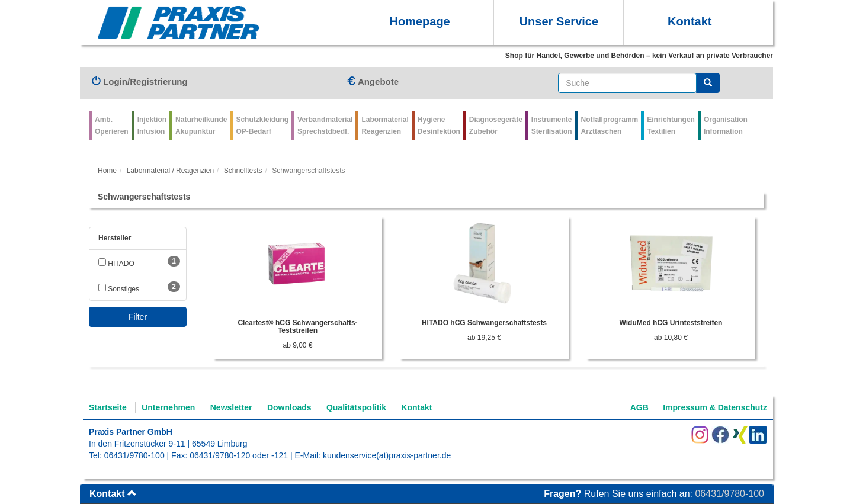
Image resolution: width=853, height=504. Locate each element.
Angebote (373, 81)
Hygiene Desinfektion (439, 126)
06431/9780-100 (134, 455)
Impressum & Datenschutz (715, 407)
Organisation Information (726, 126)
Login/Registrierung (140, 81)
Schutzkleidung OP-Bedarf (262, 126)
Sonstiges (119, 289)
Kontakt (690, 21)
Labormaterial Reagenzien (385, 126)
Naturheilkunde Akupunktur (201, 126)
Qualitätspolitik (356, 407)
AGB (639, 407)
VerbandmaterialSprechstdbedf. (325, 126)
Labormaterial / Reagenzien (170, 171)
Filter (138, 317)
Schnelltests (243, 171)
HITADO (116, 264)
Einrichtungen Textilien (671, 126)
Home (107, 171)
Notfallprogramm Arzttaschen (610, 126)
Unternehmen (168, 407)
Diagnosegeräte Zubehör (496, 126)
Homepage (419, 21)
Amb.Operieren (112, 126)
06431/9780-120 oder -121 (239, 455)
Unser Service (559, 21)
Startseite (108, 407)
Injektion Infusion (152, 126)
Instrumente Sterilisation (552, 126)
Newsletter (231, 407)
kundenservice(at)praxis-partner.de (387, 455)
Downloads (289, 407)
